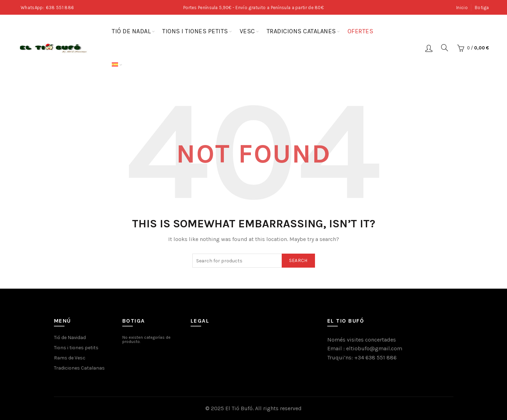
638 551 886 (60, 8)
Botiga (482, 8)
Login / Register (429, 48)
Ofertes (361, 31)
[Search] (445, 48)
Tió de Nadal (131, 31)
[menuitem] (115, 65)
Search (298, 260)
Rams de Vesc (70, 358)
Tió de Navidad (70, 338)
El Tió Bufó (239, 408)
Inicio (462, 8)
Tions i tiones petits (195, 31)
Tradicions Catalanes (301, 31)
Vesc (247, 31)
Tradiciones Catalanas (79, 368)
